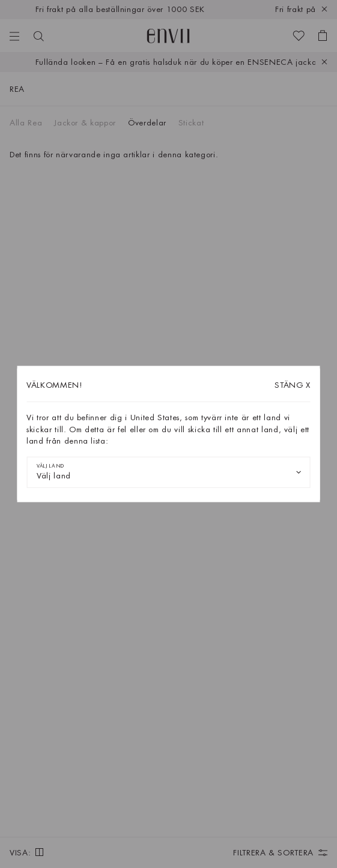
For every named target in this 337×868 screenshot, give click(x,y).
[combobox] (168, 472)
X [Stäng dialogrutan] (293, 385)
